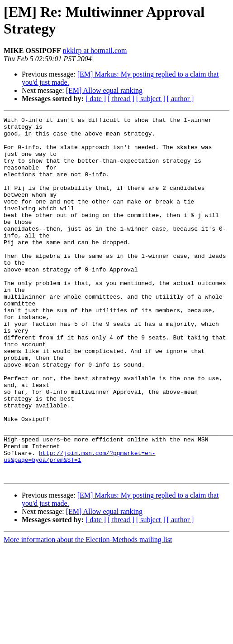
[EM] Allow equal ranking (104, 90)
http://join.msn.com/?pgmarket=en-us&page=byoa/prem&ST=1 (79, 525)
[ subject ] (151, 99)
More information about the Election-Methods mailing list (88, 612)
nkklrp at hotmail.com (95, 51)
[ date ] (96, 99)
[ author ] (181, 99)
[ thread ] (121, 99)
